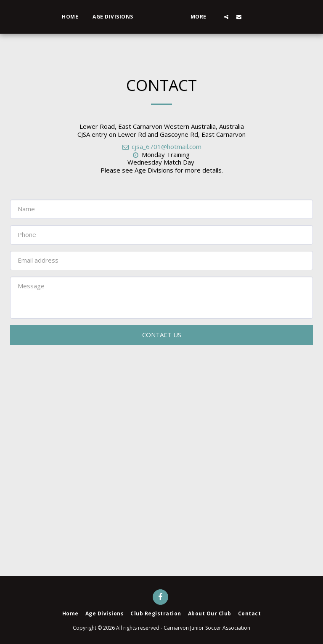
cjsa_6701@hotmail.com (161, 146)
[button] (251, 17)
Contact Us (162, 335)
